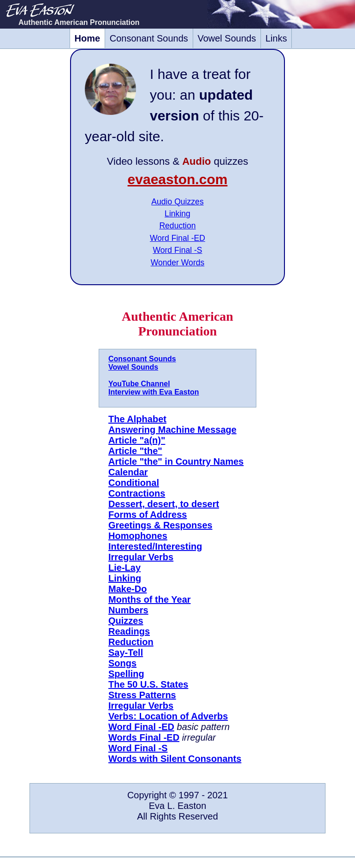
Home (88, 38)
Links (276, 38)
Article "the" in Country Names (176, 461)
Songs (122, 663)
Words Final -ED (144, 737)
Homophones (138, 536)
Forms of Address (148, 515)
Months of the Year (150, 599)
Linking (177, 214)
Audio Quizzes (177, 202)
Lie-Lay (124, 568)
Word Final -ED (177, 238)
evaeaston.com (178, 179)
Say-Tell (126, 652)
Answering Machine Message (172, 430)
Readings (129, 631)
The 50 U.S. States (148, 684)
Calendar (128, 472)
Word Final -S (177, 250)
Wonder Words (178, 263)
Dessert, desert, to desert (164, 504)
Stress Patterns (142, 695)
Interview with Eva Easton (154, 392)
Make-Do (127, 589)
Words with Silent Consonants (175, 759)
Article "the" (135, 451)
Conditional (134, 483)
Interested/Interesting (155, 546)
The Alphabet (137, 419)
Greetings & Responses (160, 525)
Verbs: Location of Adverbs (168, 716)
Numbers (128, 610)
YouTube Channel (139, 384)
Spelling (126, 674)
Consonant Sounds (149, 38)
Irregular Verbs (141, 557)
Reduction (177, 226)
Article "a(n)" (137, 440)
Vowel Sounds (227, 38)
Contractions (137, 493)
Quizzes (126, 621)
